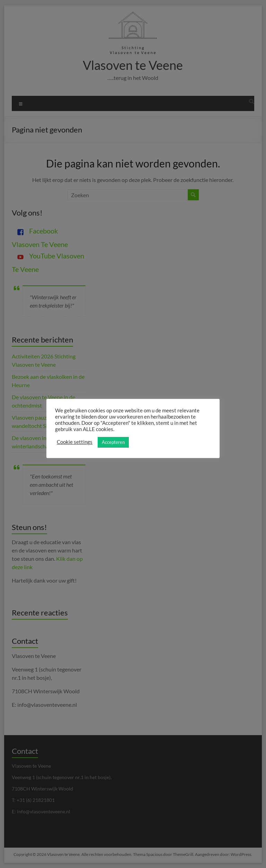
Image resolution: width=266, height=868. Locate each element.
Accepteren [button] (113, 442)
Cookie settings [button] (75, 442)
